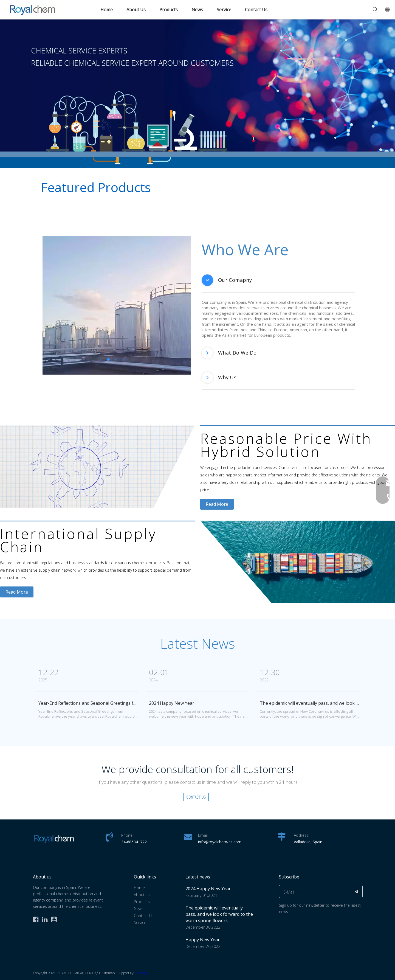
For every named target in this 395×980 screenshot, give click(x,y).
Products (169, 10)
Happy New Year (203, 940)
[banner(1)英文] (198, 94)
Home (107, 10)
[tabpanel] (117, 305)
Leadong (141, 973)
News (197, 10)
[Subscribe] (356, 891)
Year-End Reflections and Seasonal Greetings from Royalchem (102, 703)
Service (224, 10)
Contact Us (256, 10)
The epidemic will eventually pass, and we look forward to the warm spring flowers (219, 914)
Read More (217, 504)
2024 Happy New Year (172, 703)
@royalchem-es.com (223, 842)
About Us (136, 10)
